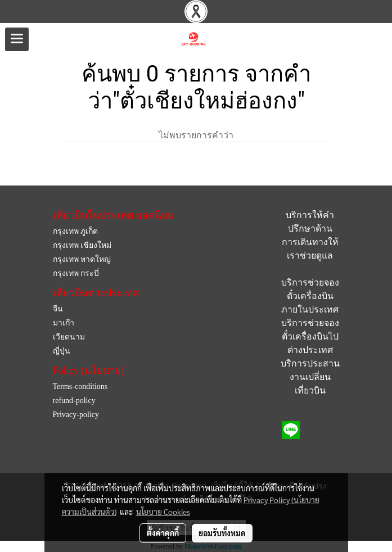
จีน (58, 309)
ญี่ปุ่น (62, 351)
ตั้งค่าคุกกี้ (163, 533)
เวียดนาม (69, 337)
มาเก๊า (64, 323)
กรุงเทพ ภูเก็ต (76, 231)
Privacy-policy (76, 415)
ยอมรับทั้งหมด (222, 533)
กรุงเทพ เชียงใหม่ (82, 245)
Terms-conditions (80, 386)
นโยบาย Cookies (163, 512)
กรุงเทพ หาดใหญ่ (82, 259)
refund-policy (74, 401)
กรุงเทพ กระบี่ (76, 273)
